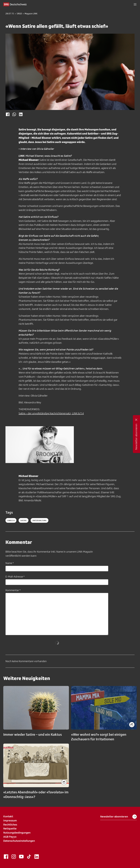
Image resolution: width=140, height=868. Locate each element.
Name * (10, 563)
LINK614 (11, 520)
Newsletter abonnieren (118, 817)
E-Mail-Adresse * (15, 577)
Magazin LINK (31, 14)
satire (24, 520)
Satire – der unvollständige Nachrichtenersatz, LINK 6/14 (51, 413)
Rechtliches (10, 825)
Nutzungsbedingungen (17, 833)
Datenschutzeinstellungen (19, 841)
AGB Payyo (10, 837)
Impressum (10, 820)
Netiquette (10, 828)
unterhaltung (40, 520)
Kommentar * (13, 590)
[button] (135, 4)
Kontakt (8, 816)
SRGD (19, 14)
